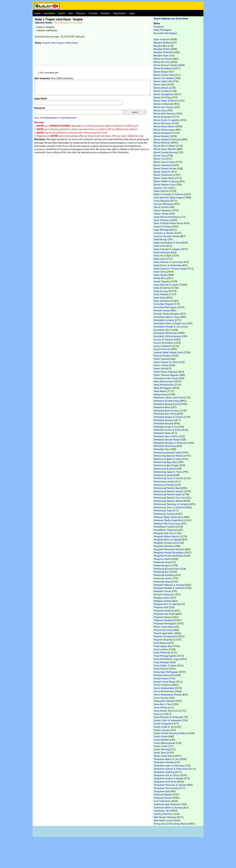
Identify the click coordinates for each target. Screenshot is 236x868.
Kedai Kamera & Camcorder (168, 262)
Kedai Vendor (161, 275)
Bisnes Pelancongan (164, 130)
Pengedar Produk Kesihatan (168, 556)
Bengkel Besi (161, 46)
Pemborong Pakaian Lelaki (168, 494)
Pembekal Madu (162, 433)
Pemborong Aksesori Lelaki (168, 452)
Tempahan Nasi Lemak (166, 788)
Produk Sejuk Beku (164, 633)
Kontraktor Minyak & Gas (167, 327)
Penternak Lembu (163, 578)
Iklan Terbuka (161, 220)
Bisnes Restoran (162, 142)
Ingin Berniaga (161, 230)
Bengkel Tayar (161, 55)
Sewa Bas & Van (162, 704)
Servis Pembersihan (164, 691)
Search (62, 13)
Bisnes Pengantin (163, 133)
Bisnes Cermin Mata (164, 75)
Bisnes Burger (161, 72)
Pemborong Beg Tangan (166, 465)
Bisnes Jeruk (160, 110)
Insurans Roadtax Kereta (167, 236)
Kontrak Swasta (162, 310)
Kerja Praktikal (161, 294)
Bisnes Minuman (162, 123)
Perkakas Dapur (162, 598)
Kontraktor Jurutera (164, 320)
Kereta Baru (160, 278)
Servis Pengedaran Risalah (168, 694)
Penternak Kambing (164, 575)
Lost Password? (68, 118)
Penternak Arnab (162, 562)
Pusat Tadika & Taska (165, 665)
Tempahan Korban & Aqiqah (169, 778)
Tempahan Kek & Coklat (166, 775)
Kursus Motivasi (162, 349)
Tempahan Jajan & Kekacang (169, 765)
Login (132, 13)
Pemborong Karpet (164, 475)
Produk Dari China (163, 630)
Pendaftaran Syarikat (165, 527)
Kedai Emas (160, 246)
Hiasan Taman (161, 214)
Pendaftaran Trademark (166, 530)
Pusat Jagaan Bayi (163, 646)
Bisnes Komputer (163, 117)
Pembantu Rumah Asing (166, 401)
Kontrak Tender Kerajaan (167, 314)
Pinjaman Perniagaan (165, 623)
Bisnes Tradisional (163, 175)
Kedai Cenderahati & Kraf (167, 243)
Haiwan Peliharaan (164, 204)
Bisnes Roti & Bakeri (164, 146)
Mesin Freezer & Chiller (166, 362)
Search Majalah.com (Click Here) (171, 19)
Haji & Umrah (161, 207)
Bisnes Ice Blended (164, 104)
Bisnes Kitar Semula (164, 113)
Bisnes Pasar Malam (164, 126)
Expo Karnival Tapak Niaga (168, 197)
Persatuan (159, 27)
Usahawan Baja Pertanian (167, 804)
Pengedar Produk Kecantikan (169, 552)
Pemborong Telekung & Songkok (171, 504)
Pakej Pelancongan (164, 381)
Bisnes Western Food (165, 185)
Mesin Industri (161, 365)
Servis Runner (161, 698)
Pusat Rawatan (162, 662)
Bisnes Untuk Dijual (164, 178)
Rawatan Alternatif (163, 675)
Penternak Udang (163, 582)
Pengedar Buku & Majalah (168, 539)
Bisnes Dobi (160, 84)
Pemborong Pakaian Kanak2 (169, 491)
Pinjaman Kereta (162, 617)
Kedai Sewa (72, 43)
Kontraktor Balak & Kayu (167, 317)
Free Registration (49, 118)
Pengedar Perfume (163, 546)
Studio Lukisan (162, 730)
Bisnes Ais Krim (162, 62)
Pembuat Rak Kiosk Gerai (167, 523)
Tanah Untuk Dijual (164, 756)
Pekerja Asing (161, 394)
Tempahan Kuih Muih (165, 782)
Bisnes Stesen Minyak (165, 168)
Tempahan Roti (162, 791)
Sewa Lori (159, 714)
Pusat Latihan (161, 649)
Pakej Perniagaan (163, 30)
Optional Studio (44, 23)
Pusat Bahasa (161, 643)
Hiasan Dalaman (162, 210)
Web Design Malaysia (165, 817)
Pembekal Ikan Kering (165, 414)
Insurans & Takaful (164, 233)
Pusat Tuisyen (161, 669)
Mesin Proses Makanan (166, 372)
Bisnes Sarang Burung (165, 152)
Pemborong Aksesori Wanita (168, 456)
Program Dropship (163, 640)
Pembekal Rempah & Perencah (170, 443)
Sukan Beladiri (161, 740)
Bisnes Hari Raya (162, 97)
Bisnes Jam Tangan (164, 107)
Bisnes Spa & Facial (164, 162)
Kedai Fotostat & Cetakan (167, 249)
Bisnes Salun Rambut (165, 149)
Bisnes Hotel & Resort (165, 101)
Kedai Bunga (160, 239)
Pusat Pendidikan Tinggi (167, 659)
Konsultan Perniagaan (165, 33)
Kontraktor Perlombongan (167, 336)
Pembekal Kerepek (163, 420)
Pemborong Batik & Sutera (168, 459)
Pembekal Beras (162, 407)
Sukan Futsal (161, 746)
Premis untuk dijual (164, 627)
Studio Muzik (161, 736)
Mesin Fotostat (162, 359)
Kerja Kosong (161, 291)
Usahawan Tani (162, 811)
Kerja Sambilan (162, 301)
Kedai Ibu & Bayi (163, 255)
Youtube (93, 13)
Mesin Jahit (160, 368)
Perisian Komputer (163, 594)
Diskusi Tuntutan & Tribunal (169, 194)
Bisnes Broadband (163, 68)
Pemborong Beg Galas (165, 462)
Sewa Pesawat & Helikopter (168, 717)
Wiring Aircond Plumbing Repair (171, 824)
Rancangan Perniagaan (166, 672)
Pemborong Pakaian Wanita (168, 501)
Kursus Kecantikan (163, 343)
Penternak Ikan (162, 572)
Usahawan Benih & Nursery (168, 807)
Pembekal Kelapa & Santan (168, 417)
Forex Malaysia (162, 201)
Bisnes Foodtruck (163, 91)
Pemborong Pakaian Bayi (167, 488)
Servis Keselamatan (164, 688)
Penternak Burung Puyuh (167, 569)
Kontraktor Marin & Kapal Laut (170, 323)
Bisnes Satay (160, 156)
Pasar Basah (160, 391)
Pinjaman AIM (161, 607)
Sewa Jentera (161, 707)
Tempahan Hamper (164, 762)
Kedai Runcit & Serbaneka (168, 265)
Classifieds (49, 13)
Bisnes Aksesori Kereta (165, 65)
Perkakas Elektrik (163, 601)
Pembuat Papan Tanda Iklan (168, 517)
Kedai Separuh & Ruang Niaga (170, 268)
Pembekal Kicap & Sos (166, 427)
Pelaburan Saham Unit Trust (168, 397)
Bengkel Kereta (162, 49)
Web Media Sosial (163, 820)
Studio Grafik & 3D (164, 727)
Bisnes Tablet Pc (162, 172)
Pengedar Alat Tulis (164, 533)
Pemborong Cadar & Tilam (168, 472)
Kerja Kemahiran (162, 288)
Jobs (71, 13)
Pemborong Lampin (164, 481)
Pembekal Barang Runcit (167, 404)
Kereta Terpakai (162, 281)
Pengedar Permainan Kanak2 (169, 549)
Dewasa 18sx (161, 188)
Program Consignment (165, 636)
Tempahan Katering (164, 772)
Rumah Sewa (161, 678)
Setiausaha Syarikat (164, 701)
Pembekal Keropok (164, 423)
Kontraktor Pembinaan (166, 333)
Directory (81, 13)
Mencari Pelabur (162, 356)
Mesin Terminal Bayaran (166, 375)
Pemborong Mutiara (164, 485)
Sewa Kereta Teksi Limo (166, 711)
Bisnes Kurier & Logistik (166, 120)
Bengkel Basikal (162, 43)
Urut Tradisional (162, 801)
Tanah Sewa (160, 753)
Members (105, 13)
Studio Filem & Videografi (168, 720)
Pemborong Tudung (164, 514)
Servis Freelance (162, 685)
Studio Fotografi (162, 724)
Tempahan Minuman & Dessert (170, 785)
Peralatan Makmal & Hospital (169, 585)
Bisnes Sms (160, 159)
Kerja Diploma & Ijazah (166, 285)
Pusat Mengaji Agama (165, 656)
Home (37, 13)
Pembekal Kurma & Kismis (168, 430)
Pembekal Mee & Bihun (166, 436)
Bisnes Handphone (164, 94)
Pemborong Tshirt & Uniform (169, 507)
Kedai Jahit (159, 259)
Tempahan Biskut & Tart (166, 759)
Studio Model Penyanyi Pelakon (170, 733)
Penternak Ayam (162, 565)
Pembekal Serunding (165, 446)
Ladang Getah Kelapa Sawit (168, 352)
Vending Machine (163, 814)
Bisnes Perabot (161, 136)
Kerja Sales (160, 298)
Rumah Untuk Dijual (53, 43)
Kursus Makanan (163, 346)
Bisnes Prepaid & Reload (167, 139)
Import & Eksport (163, 226)
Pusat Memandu (162, 652)
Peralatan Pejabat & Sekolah (169, 588)
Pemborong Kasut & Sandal (169, 478)
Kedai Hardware (162, 252)
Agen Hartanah (162, 39)
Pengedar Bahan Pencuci (167, 536)
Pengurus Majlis (162, 559)
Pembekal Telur (162, 449)
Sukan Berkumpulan (165, 743)
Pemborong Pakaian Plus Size (169, 498)
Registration (120, 13)
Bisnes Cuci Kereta (163, 78)
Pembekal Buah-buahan (166, 410)
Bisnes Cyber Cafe (163, 81)
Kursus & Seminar (163, 339)
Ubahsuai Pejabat (163, 794)
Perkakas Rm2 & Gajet (166, 604)
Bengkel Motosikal (164, 52)
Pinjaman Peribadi (163, 620)
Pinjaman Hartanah (164, 611)
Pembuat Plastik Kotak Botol (169, 520)
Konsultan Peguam (164, 304)
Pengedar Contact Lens (166, 543)
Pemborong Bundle (164, 469)
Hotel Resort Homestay (166, 217)
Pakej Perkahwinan (164, 385)
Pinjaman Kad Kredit (165, 614)
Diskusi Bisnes (161, 191)
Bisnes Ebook (161, 88)
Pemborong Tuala (163, 510)
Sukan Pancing (162, 749)
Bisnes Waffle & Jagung (166, 181)
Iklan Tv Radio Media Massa (168, 223)
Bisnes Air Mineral (163, 59)
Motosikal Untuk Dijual (166, 378)
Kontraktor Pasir (162, 330)
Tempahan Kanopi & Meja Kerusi (171, 769)
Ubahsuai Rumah (163, 798)
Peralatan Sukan (162, 591)
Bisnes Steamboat (163, 165)
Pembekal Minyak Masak (167, 440)
